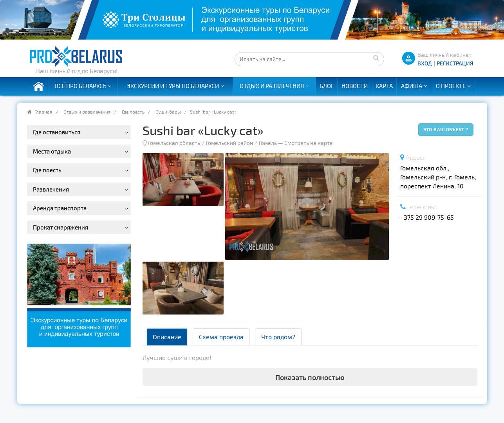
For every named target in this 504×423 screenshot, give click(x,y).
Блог (327, 86)
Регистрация (455, 63)
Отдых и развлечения (272, 86)
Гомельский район (229, 143)
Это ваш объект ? (446, 129)
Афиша (412, 86)
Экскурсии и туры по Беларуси (173, 86)
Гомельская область (174, 143)
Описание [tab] (167, 337)
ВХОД (425, 63)
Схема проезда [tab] (221, 337)
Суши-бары (168, 112)
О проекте (451, 86)
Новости (355, 86)
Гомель (268, 143)
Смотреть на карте (309, 143)
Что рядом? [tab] (278, 337)
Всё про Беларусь (81, 86)
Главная (43, 112)
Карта (384, 86)
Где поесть (133, 112)
